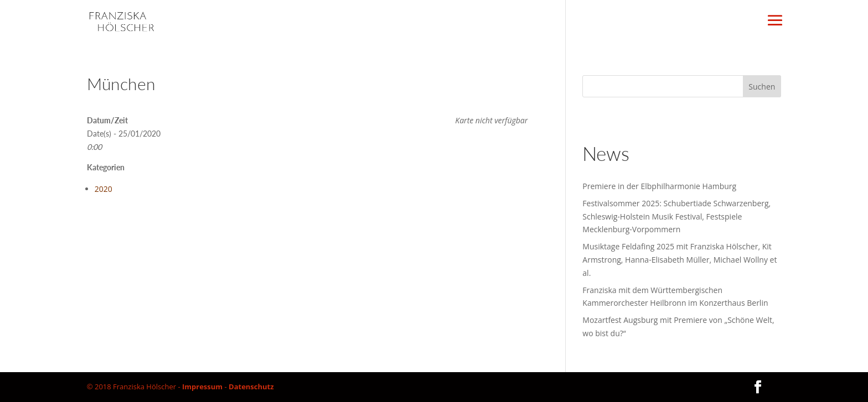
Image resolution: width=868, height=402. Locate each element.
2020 (104, 189)
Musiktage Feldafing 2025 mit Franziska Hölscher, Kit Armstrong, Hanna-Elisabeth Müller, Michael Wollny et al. (680, 260)
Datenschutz (251, 387)
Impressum (202, 387)
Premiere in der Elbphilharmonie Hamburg (659, 186)
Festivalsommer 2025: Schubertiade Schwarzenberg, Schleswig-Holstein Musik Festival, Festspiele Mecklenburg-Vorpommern (676, 216)
